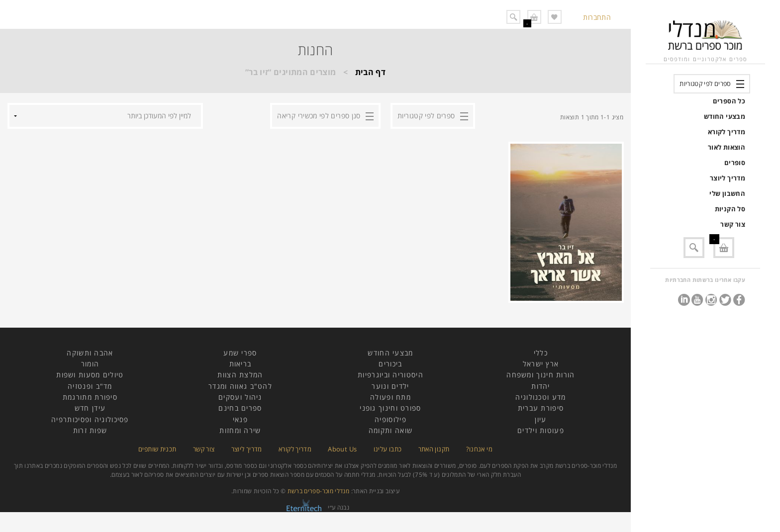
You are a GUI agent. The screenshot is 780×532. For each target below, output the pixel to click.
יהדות (541, 386)
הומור (90, 364)
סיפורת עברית (541, 408)
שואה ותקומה (390, 430)
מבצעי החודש (725, 116)
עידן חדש (90, 408)
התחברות (597, 17)
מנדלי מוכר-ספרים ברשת (319, 491)
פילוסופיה (390, 419)
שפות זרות (90, 430)
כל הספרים (729, 101)
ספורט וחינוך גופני (390, 408)
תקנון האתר (434, 449)
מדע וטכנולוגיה (540, 397)
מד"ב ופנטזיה (90, 386)
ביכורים (390, 364)
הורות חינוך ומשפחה (540, 375)
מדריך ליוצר (728, 178)
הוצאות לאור (727, 147)
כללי (541, 353)
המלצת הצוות (240, 375)
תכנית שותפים (157, 449)
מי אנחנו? (479, 449)
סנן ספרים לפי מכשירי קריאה (319, 116)
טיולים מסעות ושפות (90, 375)
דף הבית (371, 72)
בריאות (241, 364)
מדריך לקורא (727, 132)
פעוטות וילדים (541, 430)
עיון (540, 419)
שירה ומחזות (240, 430)
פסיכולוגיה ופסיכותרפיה (90, 419)
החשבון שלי (727, 193)
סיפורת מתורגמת (90, 397)
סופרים (735, 163)
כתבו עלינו (388, 449)
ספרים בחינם (240, 408)
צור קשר (733, 224)
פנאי (240, 419)
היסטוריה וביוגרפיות (390, 375)
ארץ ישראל (541, 364)
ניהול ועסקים (240, 397)
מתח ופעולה (390, 397)
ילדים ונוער (390, 386)
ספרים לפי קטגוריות (705, 84)
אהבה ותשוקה (90, 353)
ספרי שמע (240, 353)
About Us (342, 449)
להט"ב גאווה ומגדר (240, 386)
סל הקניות (730, 209)
